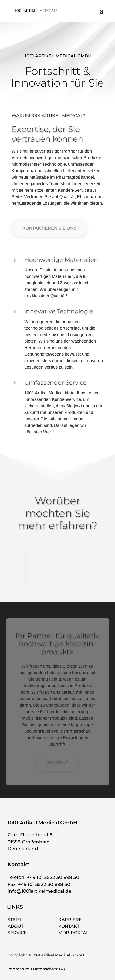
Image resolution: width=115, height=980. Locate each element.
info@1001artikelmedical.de (39, 891)
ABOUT (16, 926)
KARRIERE (70, 920)
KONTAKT (57, 763)
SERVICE (17, 933)
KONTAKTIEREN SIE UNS (49, 228)
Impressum (19, 969)
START (14, 920)
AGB (65, 969)
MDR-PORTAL (74, 933)
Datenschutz (45, 969)
